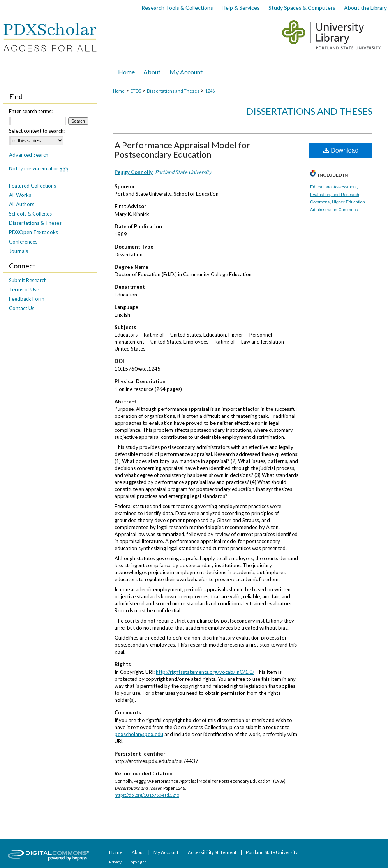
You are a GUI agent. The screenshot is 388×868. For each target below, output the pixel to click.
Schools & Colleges (30, 214)
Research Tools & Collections (177, 8)
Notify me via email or (39, 168)
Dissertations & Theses (35, 223)
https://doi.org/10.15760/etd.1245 (147, 795)
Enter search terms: (31, 111)
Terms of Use (24, 289)
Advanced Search (29, 155)
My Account (166, 852)
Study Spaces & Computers (302, 8)
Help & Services (241, 8)
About (138, 852)
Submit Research (28, 280)
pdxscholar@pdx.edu (139, 734)
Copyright (137, 862)
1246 (210, 91)
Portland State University (272, 852)
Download (341, 150)
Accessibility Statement (213, 852)
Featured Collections (33, 186)
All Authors (22, 204)
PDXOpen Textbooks (34, 232)
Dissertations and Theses (173, 91)
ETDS (136, 91)
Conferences (23, 242)
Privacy (116, 862)
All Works (20, 195)
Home (119, 91)
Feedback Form (27, 299)
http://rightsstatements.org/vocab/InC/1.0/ (205, 672)
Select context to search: (37, 131)
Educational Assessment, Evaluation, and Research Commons (335, 195)
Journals (19, 251)
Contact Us (22, 308)
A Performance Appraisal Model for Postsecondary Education (182, 150)
